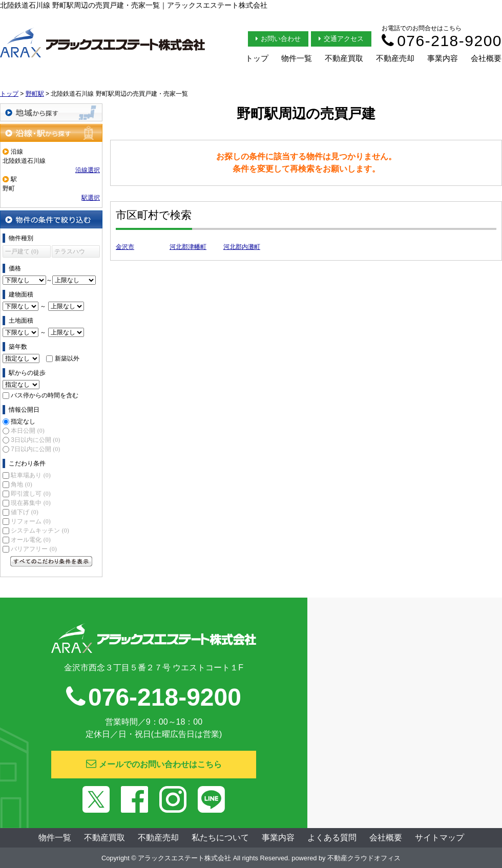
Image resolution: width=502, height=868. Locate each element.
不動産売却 (395, 58)
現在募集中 (30, 503)
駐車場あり (30, 475)
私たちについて (220, 838)
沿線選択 (88, 170)
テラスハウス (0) (70, 253)
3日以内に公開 (35, 440)
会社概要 (486, 58)
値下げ (24, 512)
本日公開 (27, 431)
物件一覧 (297, 58)
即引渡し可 (30, 494)
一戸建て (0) (22, 251)
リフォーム (30, 521)
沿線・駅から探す (51, 133)
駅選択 (91, 198)
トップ (257, 58)
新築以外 (67, 358)
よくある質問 (332, 838)
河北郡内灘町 (242, 247)
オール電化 (30, 540)
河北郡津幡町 (188, 247)
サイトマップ (440, 838)
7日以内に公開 (35, 449)
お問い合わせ (278, 39)
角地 (21, 484)
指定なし (23, 421)
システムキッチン (40, 531)
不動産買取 (344, 58)
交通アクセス (341, 39)
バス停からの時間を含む (45, 395)
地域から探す (51, 112)
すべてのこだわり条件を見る (51, 561)
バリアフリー (34, 549)
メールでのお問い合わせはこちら (154, 764)
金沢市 (125, 247)
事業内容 (443, 58)
